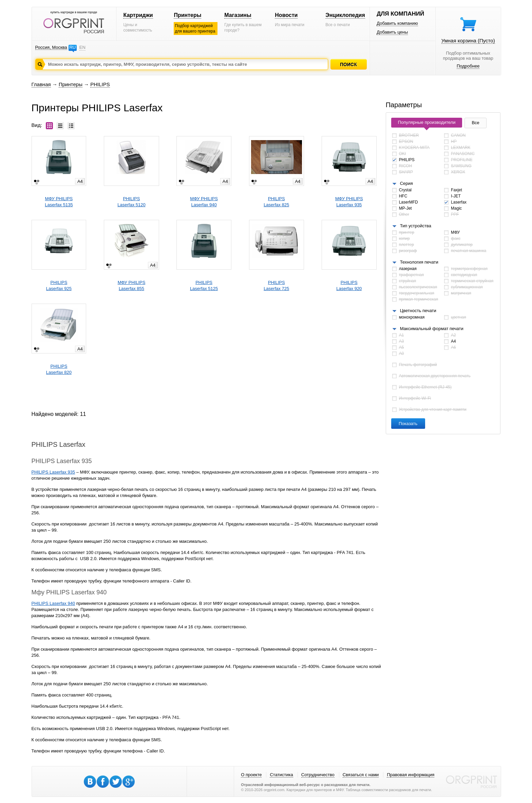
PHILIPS (100, 84)
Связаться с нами (361, 775)
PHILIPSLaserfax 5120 (131, 202)
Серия (406, 183)
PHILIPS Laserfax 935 (53, 472)
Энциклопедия (345, 15)
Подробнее (468, 66)
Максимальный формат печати (432, 329)
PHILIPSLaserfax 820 (59, 369)
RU (72, 47)
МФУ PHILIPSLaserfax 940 (204, 202)
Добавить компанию (397, 23)
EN (82, 47)
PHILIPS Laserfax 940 (53, 603)
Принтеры (187, 15)
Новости (286, 15)
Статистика (281, 775)
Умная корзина (468, 41)
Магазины (238, 15)
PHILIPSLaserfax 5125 (204, 285)
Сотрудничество (318, 775)
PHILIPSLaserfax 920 (349, 285)
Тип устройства (416, 226)
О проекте (251, 775)
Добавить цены (392, 32)
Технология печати (419, 262)
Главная (41, 84)
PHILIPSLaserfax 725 (276, 285)
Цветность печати (418, 311)
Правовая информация (411, 775)
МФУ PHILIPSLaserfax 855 (132, 285)
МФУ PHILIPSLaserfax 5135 (59, 202)
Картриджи (138, 15)
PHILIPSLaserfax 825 (276, 202)
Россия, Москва (51, 47)
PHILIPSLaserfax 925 (59, 285)
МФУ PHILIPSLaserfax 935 (349, 202)
